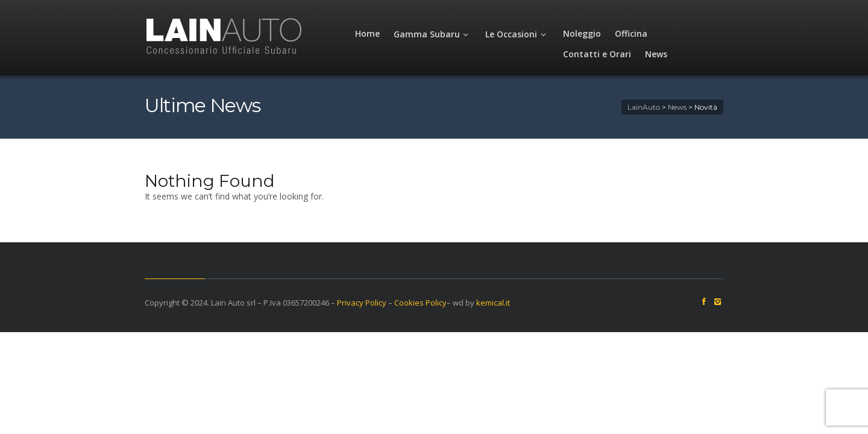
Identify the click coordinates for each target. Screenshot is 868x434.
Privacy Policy (325, 303)
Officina (621, 33)
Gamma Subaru (423, 34)
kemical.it (457, 303)
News (744, 33)
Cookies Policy (384, 303)
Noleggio (572, 33)
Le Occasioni (507, 34)
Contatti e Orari (685, 33)
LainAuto (680, 107)
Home (357, 33)
